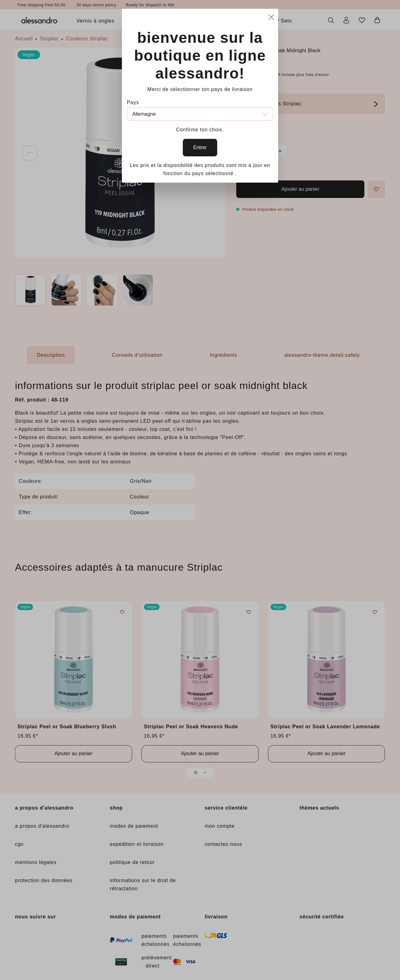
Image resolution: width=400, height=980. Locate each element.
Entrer (200, 147)
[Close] (271, 16)
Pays (133, 102)
